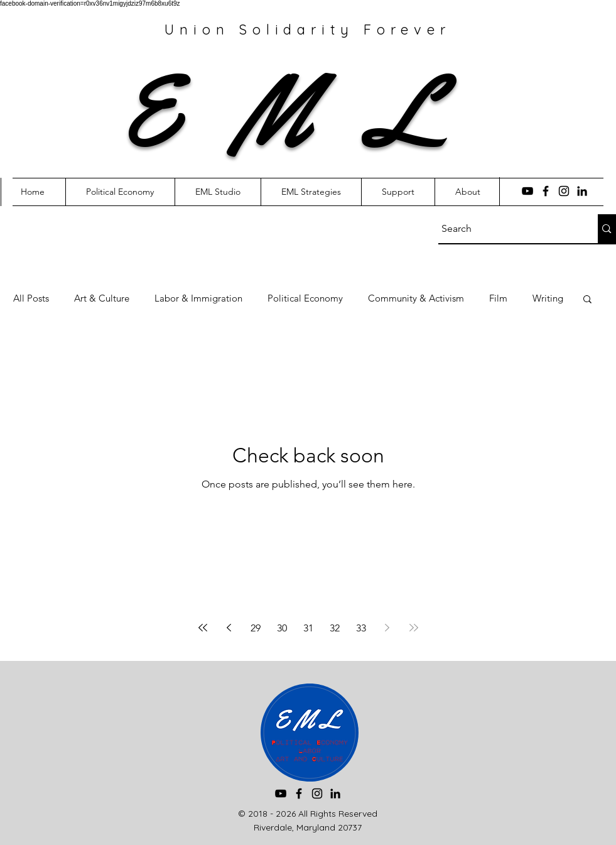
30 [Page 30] (282, 628)
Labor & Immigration (198, 298)
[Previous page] (229, 628)
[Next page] (387, 628)
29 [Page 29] (256, 628)
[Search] (507, 229)
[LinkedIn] (582, 191)
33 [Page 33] (361, 628)
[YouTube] (527, 191)
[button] (587, 300)
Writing (548, 298)
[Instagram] (564, 191)
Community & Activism (416, 298)
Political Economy (305, 298)
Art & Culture (102, 298)
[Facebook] (546, 191)
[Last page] (414, 628)
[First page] (203, 628)
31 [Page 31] (308, 628)
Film (498, 298)
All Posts (31, 298)
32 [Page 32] (335, 628)
